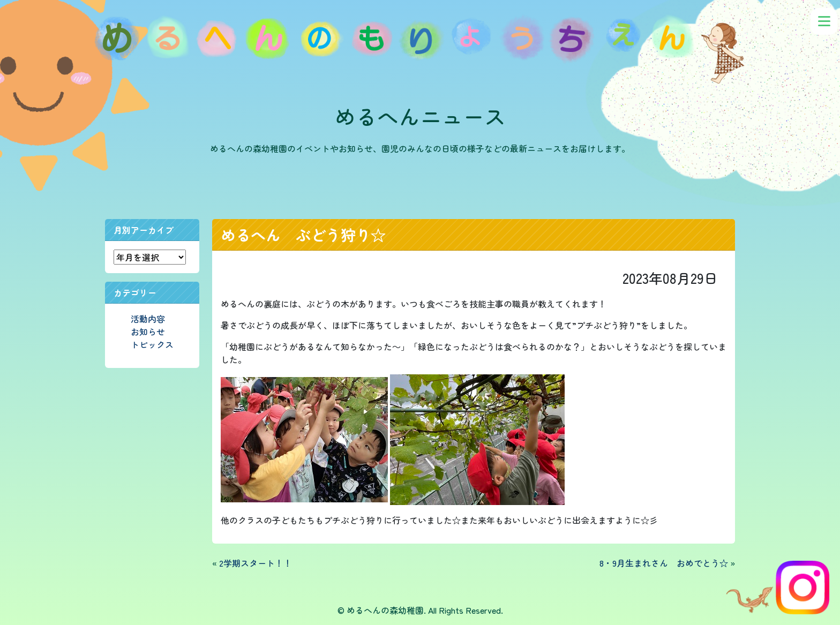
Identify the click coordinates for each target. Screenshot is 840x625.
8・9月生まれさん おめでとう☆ (664, 563)
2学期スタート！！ (256, 563)
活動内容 (148, 319)
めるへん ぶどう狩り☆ (303, 235)
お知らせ (148, 332)
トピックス (152, 344)
